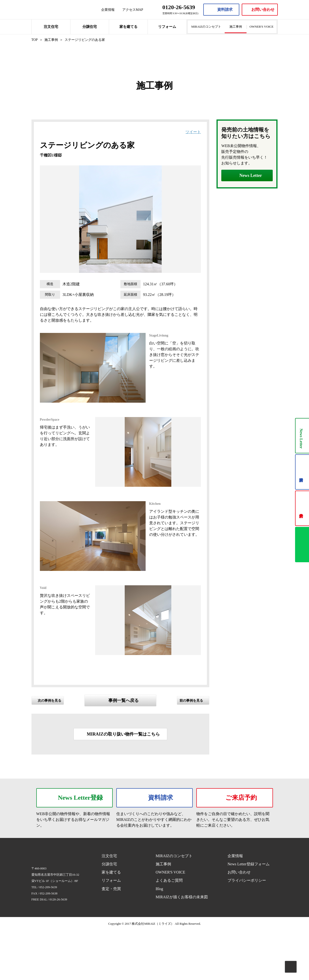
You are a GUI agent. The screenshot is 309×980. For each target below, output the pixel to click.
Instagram (236, 941)
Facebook (227, 941)
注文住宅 (51, 27)
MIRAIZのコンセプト (206, 27)
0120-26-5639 (58, 949)
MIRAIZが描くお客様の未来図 (182, 946)
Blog (159, 938)
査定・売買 (111, 938)
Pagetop (291, 967)
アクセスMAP (133, 10)
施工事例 (236, 27)
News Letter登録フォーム (249, 914)
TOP (35, 40)
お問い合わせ (239, 922)
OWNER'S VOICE (262, 27)
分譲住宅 (90, 27)
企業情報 (108, 10)
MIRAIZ (51, 10)
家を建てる (128, 27)
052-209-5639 (48, 937)
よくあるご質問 (169, 930)
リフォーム (167, 27)
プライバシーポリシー (247, 930)
